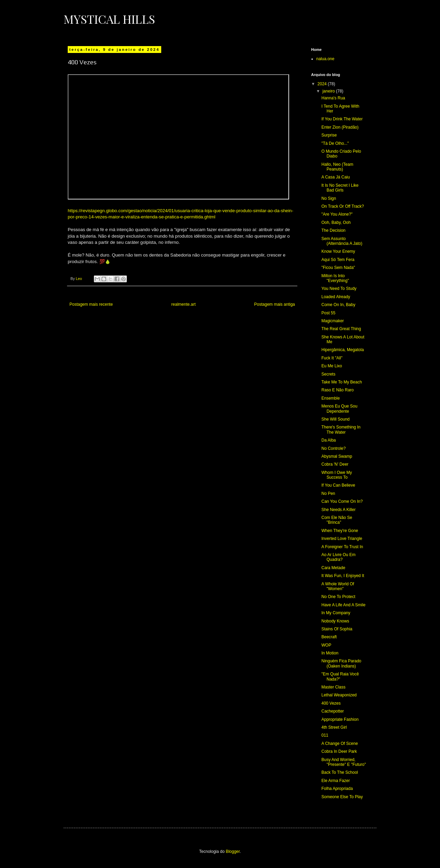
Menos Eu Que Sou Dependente (339, 409)
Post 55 (328, 313)
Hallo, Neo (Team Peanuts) (337, 167)
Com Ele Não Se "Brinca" (337, 520)
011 (325, 735)
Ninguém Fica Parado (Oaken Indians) (341, 663)
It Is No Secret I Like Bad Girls (340, 188)
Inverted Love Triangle (342, 539)
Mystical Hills (109, 19)
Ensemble (331, 398)
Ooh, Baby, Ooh (336, 223)
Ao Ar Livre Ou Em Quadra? (338, 557)
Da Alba (329, 440)
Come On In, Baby (338, 305)
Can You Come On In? (342, 501)
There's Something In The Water (341, 430)
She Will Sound (335, 419)
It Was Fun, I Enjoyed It (343, 576)
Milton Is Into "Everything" (335, 278)
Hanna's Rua (333, 98)
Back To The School (340, 772)
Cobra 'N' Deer (335, 464)
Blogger (233, 851)
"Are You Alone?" (337, 214)
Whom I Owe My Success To (337, 475)
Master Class (333, 687)
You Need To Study (339, 289)
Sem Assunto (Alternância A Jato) (342, 241)
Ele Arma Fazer (336, 781)
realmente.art (183, 304)
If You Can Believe (338, 485)
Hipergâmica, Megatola (343, 350)
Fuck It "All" (332, 358)
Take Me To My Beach (342, 382)
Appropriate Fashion (340, 719)
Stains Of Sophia (337, 629)
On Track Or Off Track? (343, 206)
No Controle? (334, 448)
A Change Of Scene (340, 744)
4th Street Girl (334, 727)
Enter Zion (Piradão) (340, 127)
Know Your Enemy (338, 251)
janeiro (329, 91)
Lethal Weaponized (339, 695)
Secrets (328, 374)
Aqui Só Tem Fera (338, 260)
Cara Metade (333, 568)
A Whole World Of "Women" (338, 586)
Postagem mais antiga (274, 304)
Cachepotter (333, 711)
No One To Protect (338, 597)
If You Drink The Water (342, 119)
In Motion (330, 653)
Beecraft (329, 637)
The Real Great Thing (341, 329)
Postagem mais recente (91, 304)
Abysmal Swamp (337, 456)
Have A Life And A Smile (343, 605)
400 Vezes (331, 703)
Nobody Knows (335, 621)
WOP (326, 645)
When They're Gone (340, 531)
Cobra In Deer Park (339, 751)
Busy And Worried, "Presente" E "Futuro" (344, 762)
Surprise (329, 135)
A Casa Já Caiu (336, 177)
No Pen (328, 493)
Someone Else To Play (342, 797)
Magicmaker (333, 321)
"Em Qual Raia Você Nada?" (340, 676)
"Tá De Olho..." (335, 143)
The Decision (333, 230)
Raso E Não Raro (338, 390)
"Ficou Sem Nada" (338, 268)
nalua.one (325, 59)
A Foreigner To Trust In (342, 547)
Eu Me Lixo (332, 366)
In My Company (336, 613)
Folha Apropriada (337, 789)
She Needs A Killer (338, 510)
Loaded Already (336, 297)
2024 (323, 84)
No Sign (329, 198)
